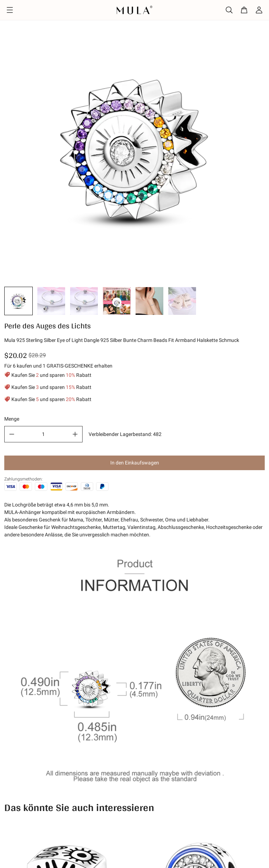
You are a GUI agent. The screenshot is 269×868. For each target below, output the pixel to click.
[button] (19, 301)
